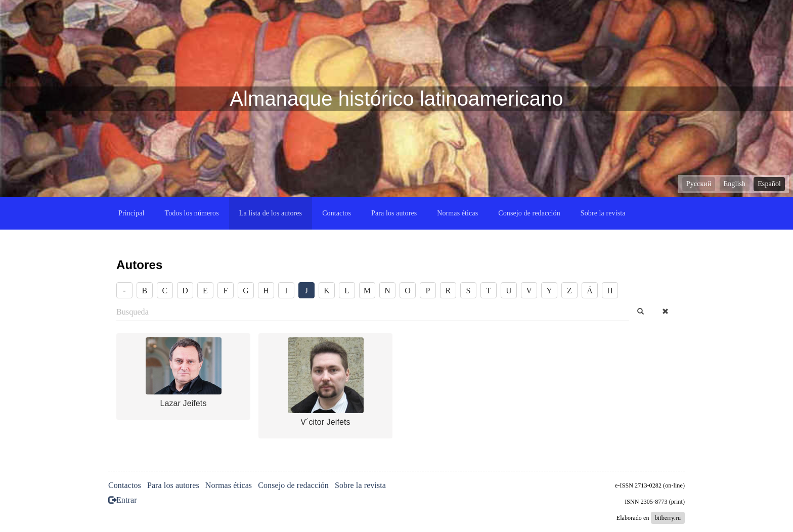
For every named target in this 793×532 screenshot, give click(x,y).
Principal (131, 213)
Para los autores (394, 213)
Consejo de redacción (529, 213)
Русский (699, 184)
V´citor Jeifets (325, 422)
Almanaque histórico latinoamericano (396, 99)
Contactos (337, 213)
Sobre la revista (603, 213)
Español (769, 184)
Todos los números (191, 213)
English (735, 184)
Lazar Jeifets (183, 403)
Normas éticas (457, 213)
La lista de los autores (271, 213)
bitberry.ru (668, 518)
